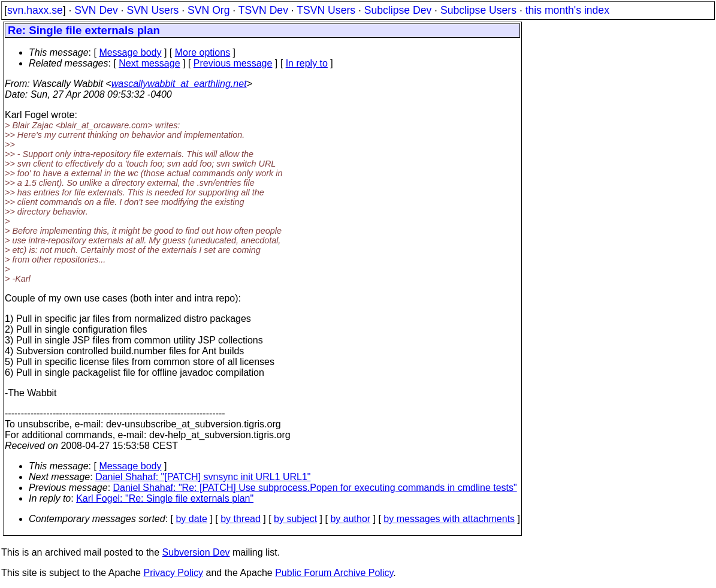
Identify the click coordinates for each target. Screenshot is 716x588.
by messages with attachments (449, 519)
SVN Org (209, 10)
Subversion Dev (196, 552)
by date (191, 519)
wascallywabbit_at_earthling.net (179, 84)
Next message (149, 63)
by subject (295, 519)
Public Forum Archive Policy (334, 573)
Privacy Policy (173, 573)
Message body (130, 52)
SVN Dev (96, 10)
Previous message (233, 63)
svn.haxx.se (35, 10)
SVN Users (152, 10)
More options (203, 52)
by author (350, 519)
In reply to (307, 63)
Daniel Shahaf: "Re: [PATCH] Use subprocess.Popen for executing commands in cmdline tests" (315, 488)
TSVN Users (326, 10)
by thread (241, 519)
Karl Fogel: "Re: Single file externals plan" (165, 498)
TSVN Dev (263, 10)
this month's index (567, 10)
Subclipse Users (478, 10)
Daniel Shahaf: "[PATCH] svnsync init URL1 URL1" (203, 477)
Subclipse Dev (398, 10)
